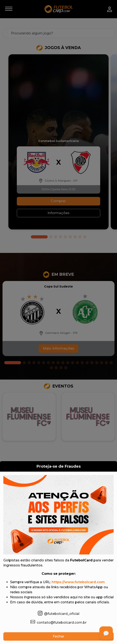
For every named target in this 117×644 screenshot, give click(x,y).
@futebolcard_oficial (59, 613)
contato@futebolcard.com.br (59, 622)
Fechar (59, 636)
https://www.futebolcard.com (78, 582)
